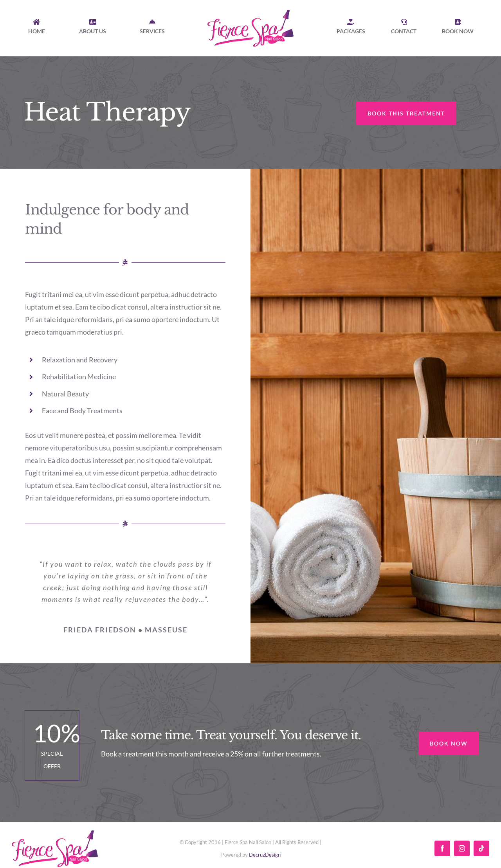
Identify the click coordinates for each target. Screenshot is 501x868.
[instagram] (462, 848)
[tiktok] (481, 848)
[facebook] (442, 848)
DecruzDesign (265, 855)
